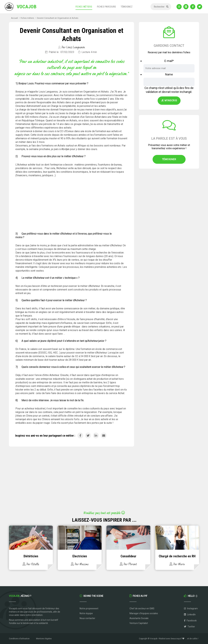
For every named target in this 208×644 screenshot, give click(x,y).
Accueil (14, 18)
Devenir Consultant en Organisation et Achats (58, 18)
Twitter (189, 627)
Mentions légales (44, 639)
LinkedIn (190, 615)
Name (169, 74)
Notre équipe (86, 613)
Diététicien (31, 556)
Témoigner (169, 159)
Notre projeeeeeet (89, 608)
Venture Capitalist (139, 623)
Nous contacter (87, 618)
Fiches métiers (84, 7)
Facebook (190, 621)
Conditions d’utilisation (19, 639)
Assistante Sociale (139, 618)
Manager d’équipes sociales (144, 613)
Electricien (80, 556)
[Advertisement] (71, 205)
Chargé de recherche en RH (177, 556)
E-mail (169, 61)
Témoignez (127, 7)
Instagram (191, 608)
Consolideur (128, 556)
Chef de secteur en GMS (142, 608)
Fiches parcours (107, 7)
